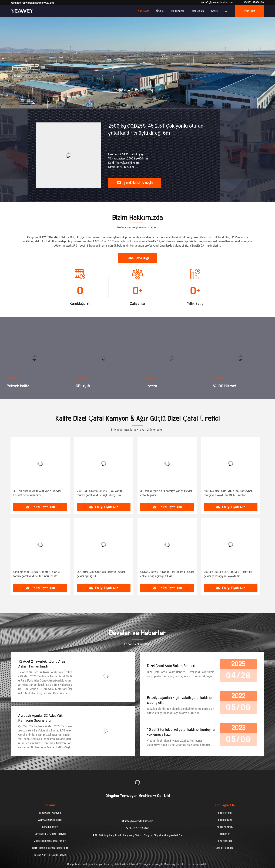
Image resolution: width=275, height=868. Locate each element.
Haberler (225, 834)
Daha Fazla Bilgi (138, 258)
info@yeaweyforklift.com (217, 2)
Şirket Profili (225, 813)
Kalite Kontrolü (225, 827)
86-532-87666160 (252, 2)
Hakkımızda (178, 11)
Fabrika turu (225, 820)
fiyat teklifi (250, 11)
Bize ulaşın (198, 11)
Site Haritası (225, 841)
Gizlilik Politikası (225, 848)
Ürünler (160, 11)
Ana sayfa (144, 11)
